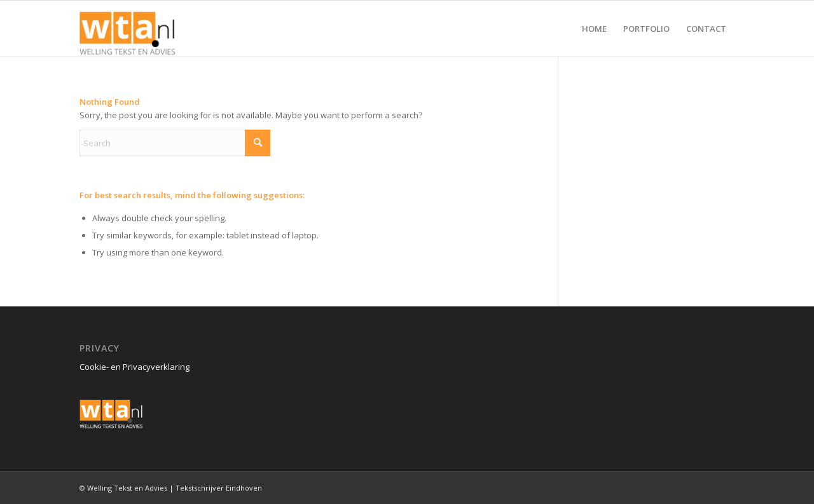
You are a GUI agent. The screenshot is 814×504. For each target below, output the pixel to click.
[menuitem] (594, 29)
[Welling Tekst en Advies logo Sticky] (128, 29)
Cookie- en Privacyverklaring (135, 367)
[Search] (175, 143)
